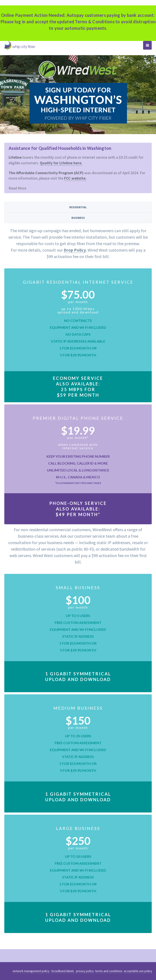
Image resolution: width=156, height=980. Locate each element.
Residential (78, 207)
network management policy (31, 971)
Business (78, 218)
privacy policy (85, 971)
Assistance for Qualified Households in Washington (60, 148)
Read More (17, 188)
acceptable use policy (138, 971)
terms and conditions (109, 971)
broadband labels (63, 971)
